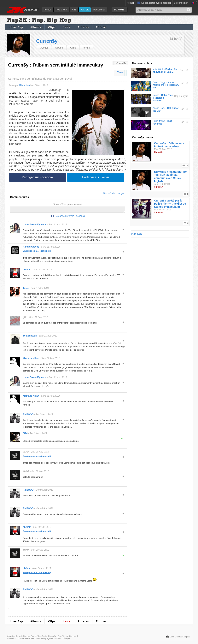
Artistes (83, 27)
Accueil (47, 10)
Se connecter (181, 3)
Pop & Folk (62, 10)
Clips (52, 27)
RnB (74, 10)
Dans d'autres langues (115, 193)
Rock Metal (99, 10)
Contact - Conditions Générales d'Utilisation (26, 640)
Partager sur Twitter (96, 177)
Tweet (120, 72)
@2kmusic (137, 234)
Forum (86, 48)
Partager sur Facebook (38, 177)
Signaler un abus (54, 640)
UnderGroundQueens (35, 226)
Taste (26, 289)
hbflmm (27, 271)
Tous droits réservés (47, 638)
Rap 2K (85, 10)
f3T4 (25, 435)
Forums (101, 27)
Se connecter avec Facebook (154, 3)
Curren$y (47, 41)
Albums (36, 27)
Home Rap (16, 27)
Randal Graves (31, 248)
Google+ (67, 640)
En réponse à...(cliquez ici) (37, 252)
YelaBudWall (30, 337)
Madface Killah (31, 360)
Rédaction (25, 85)
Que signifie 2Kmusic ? (68, 638)
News (66, 27)
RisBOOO (28, 416)
